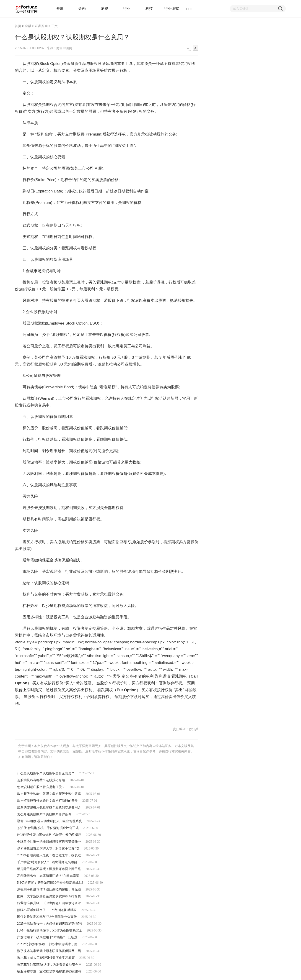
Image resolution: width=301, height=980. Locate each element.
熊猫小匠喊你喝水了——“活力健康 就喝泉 (47, 910)
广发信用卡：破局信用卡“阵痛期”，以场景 (47, 937)
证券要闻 (41, 26)
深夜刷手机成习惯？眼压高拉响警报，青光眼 (49, 889)
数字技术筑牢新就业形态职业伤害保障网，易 (49, 951)
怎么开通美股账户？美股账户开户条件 (44, 814)
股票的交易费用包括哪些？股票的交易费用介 (49, 807)
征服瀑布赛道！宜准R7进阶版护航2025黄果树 (49, 971)
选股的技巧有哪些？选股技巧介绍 (41, 780)
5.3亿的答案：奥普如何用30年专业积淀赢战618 (50, 883)
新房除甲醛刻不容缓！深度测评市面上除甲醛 (49, 869)
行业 (127, 9)
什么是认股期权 (53, 715)
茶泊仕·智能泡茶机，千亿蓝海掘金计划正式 (48, 828)
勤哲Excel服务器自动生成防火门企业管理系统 (49, 821)
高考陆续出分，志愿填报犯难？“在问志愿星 (48, 876)
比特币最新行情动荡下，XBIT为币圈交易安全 (50, 930)
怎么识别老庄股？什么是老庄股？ (41, 787)
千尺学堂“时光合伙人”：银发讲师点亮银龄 (47, 862)
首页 (18, 26)
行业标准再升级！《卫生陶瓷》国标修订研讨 (49, 903)
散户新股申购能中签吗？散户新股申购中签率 (49, 794)
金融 (82, 9)
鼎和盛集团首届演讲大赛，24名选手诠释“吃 (48, 848)
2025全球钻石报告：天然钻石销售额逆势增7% (50, 924)
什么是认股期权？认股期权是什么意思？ (46, 773)
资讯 (60, 9)
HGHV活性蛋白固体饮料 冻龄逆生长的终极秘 (49, 835)
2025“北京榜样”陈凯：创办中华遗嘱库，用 (47, 944)
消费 (104, 9)
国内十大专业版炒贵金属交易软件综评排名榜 (49, 896)
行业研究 (171, 9)
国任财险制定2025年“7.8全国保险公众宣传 (47, 917)
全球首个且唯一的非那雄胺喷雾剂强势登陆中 (49, 842)
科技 (149, 9)
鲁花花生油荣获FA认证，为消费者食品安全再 (49, 965)
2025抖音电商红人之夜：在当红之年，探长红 (49, 855)
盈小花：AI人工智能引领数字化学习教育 (46, 958)
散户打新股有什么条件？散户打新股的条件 (47, 801)
